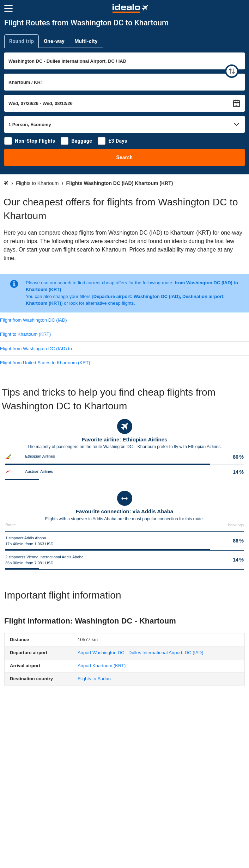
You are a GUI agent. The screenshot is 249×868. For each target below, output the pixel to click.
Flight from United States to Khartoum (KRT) (45, 363)
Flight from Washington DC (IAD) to (36, 349)
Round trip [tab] (22, 41)
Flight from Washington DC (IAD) (34, 320)
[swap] (232, 71)
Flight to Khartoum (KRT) (25, 334)
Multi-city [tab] (86, 41)
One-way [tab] (54, 41)
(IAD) (140, 653)
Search (125, 157)
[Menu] (8, 8)
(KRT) (102, 666)
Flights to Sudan (94, 679)
